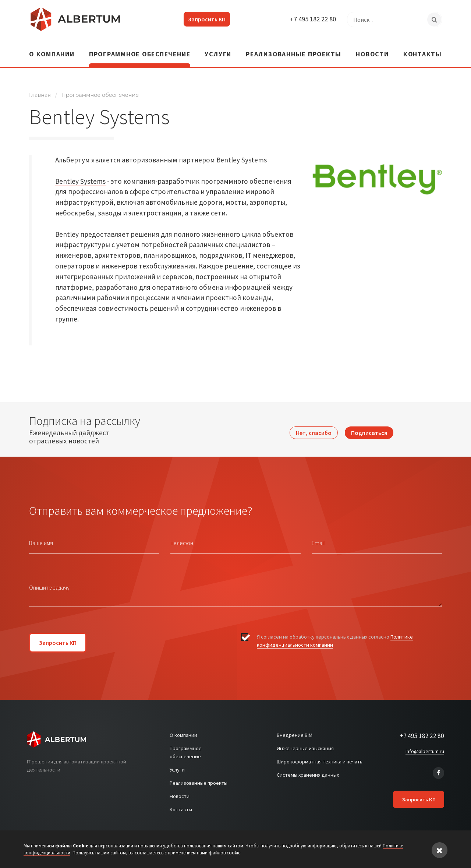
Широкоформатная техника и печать (320, 755)
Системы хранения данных (308, 769)
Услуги (218, 48)
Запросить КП (202, 19)
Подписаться (369, 423)
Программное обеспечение (140, 48)
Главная (40, 88)
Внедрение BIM (295, 729)
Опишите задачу (49, 581)
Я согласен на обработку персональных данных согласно (335, 635)
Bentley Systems (80, 175)
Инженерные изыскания (305, 742)
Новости (372, 48)
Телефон (182, 536)
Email (318, 536)
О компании (52, 48)
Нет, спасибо (314, 423)
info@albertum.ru (425, 745)
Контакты (423, 48)
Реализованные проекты (294, 48)
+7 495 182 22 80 (311, 19)
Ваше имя (41, 536)
